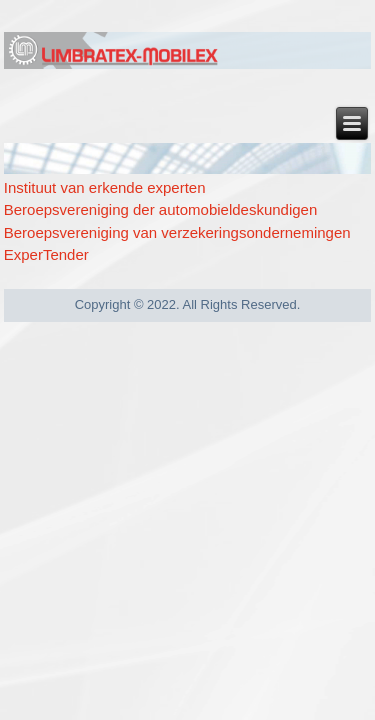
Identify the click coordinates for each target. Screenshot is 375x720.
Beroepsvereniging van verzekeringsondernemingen (177, 232)
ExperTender (46, 254)
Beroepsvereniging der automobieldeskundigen (161, 209)
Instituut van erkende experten (105, 187)
